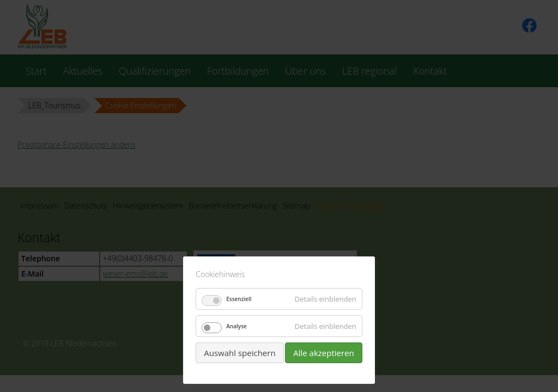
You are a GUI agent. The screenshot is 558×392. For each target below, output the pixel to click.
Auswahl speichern (239, 353)
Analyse (236, 326)
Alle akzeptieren (324, 353)
